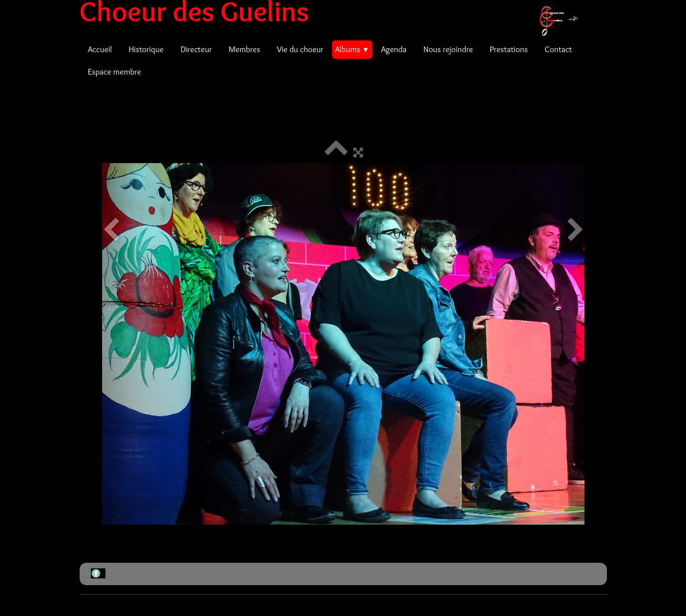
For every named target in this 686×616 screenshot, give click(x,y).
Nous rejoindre (448, 49)
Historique (146, 49)
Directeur (196, 49)
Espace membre (115, 72)
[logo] (333, 11)
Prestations (509, 49)
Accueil (100, 49)
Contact (558, 49)
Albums (353, 49)
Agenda (394, 49)
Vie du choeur (300, 49)
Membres (245, 49)
